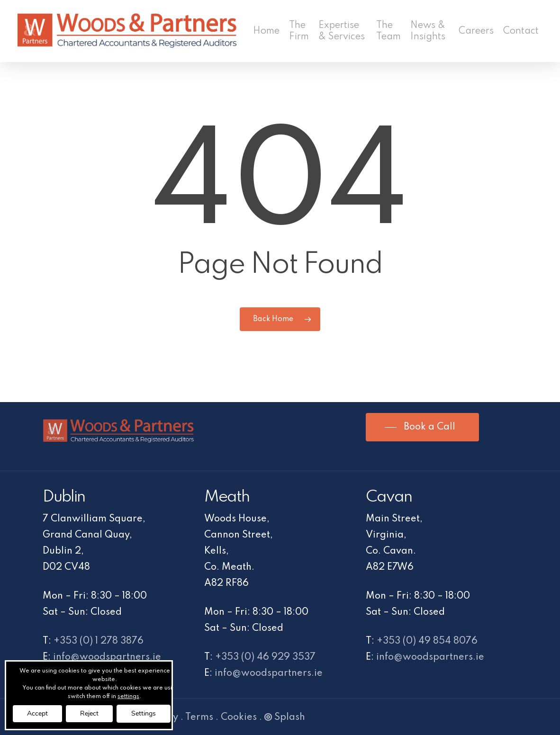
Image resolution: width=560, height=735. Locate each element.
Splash (285, 717)
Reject (89, 713)
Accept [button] (37, 713)
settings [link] (128, 697)
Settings (144, 713)
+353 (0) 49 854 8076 (427, 641)
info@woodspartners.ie (107, 657)
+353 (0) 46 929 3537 (265, 657)
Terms (199, 717)
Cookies (239, 717)
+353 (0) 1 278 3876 (99, 641)
